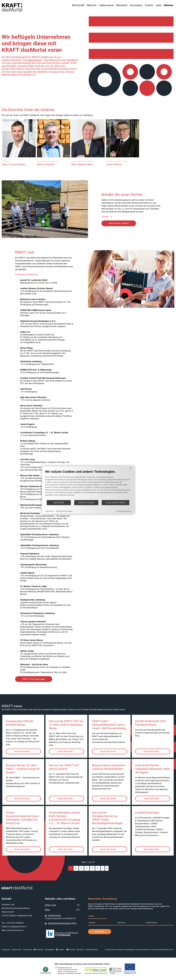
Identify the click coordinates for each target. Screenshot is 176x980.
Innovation (136, 5)
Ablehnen (59, 503)
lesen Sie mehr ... (23, 751)
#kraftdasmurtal (92, 950)
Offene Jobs (51, 905)
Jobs (158, 5)
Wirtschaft (78, 5)
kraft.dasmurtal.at (15, 930)
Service (168, 5)
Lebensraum (106, 5)
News (47, 910)
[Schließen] (130, 468)
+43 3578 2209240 (15, 923)
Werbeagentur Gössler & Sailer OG (138, 950)
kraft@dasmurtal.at (17, 927)
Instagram (50, 950)
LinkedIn (60, 950)
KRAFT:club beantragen (34, 679)
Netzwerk (122, 5)
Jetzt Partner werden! (119, 223)
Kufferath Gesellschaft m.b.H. (163, 950)
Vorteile (105, 217)
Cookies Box (28, 950)
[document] (88, 485)
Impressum (6, 950)
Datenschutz (17, 950)
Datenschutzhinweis (64, 511)
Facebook (39, 950)
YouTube (71, 950)
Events (149, 5)
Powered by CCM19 (124, 511)
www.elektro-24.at (28, 340)
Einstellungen (86, 503)
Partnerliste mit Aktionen (27, 274)
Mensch (92, 5)
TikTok (80, 950)
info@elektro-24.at (32, 342)
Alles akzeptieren (115, 503)
